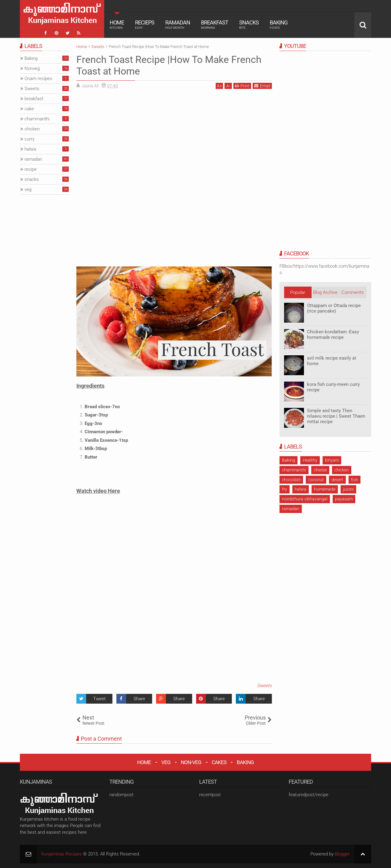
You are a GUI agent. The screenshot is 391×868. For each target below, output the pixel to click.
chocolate (291, 480)
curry (29, 139)
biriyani (332, 460)
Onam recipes (38, 79)
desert (337, 480)
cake (29, 109)
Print (242, 86)
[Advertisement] (128, 136)
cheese (320, 470)
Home (117, 24)
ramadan (291, 509)
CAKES (219, 762)
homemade (325, 489)
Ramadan (178, 24)
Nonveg (32, 68)
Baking (279, 24)
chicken (342, 470)
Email (262, 86)
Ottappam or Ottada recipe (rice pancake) (334, 308)
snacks (32, 179)
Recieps (145, 24)
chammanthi (294, 470)
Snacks (249, 24)
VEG (166, 762)
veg (28, 189)
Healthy (310, 460)
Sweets (264, 686)
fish (354, 480)
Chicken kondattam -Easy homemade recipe (333, 335)
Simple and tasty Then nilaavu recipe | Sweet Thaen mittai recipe (336, 416)
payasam (344, 499)
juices (348, 489)
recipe (31, 169)
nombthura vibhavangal (305, 499)
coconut (316, 480)
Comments (353, 292)
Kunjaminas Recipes (62, 854)
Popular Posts (298, 294)
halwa (301, 489)
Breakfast (215, 24)
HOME (144, 762)
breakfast (34, 99)
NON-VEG (191, 762)
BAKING (245, 762)
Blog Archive (325, 292)
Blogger (342, 854)
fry (285, 489)
